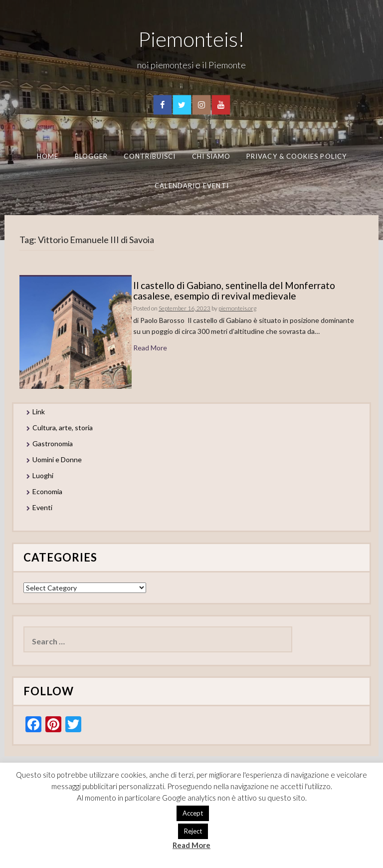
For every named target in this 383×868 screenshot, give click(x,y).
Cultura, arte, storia (63, 428)
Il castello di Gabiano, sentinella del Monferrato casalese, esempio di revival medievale (234, 290)
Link (39, 412)
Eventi (42, 507)
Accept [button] (193, 813)
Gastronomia (53, 443)
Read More (150, 348)
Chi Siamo (211, 156)
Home (48, 156)
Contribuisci (150, 156)
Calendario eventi (191, 185)
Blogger (92, 156)
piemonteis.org (237, 308)
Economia (47, 491)
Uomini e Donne (57, 459)
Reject (193, 831)
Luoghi (43, 475)
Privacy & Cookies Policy (296, 156)
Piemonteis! (191, 39)
